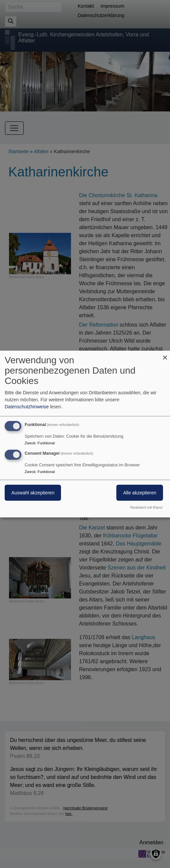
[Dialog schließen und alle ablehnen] (165, 355)
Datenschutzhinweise (27, 407)
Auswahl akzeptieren (33, 493)
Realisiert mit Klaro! (146, 507)
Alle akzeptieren (140, 493)
